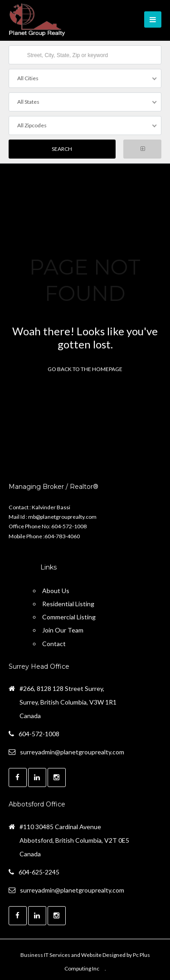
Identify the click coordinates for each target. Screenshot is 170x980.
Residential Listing (68, 604)
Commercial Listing (69, 617)
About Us (56, 591)
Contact (54, 644)
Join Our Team (63, 630)
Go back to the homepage (85, 369)
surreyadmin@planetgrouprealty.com (72, 752)
